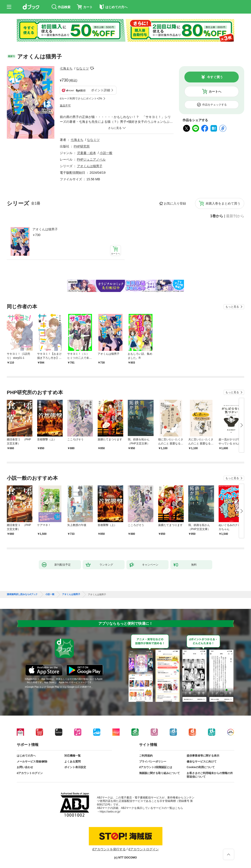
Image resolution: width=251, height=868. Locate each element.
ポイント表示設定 (75, 767)
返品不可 (65, 106)
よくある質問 (72, 762)
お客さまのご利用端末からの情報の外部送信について (210, 775)
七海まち (66, 68)
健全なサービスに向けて (202, 762)
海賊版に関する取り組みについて (159, 773)
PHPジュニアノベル (91, 159)
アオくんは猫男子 (45, 229)
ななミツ (82, 68)
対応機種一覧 (72, 756)
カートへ (215, 92)
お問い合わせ (25, 767)
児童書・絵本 (87, 153)
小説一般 (106, 153)
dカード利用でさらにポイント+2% (81, 99)
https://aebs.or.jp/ (110, 812)
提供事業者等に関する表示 (203, 756)
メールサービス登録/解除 (32, 762)
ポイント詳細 (101, 90)
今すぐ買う (215, 77)
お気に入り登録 (175, 203)
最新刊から (235, 216)
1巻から (217, 216)
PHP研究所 (82, 146)
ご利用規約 (146, 756)
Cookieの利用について (201, 767)
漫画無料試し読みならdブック (22, 594)
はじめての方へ (26, 756)
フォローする (92, 68)
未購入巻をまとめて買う (223, 203)
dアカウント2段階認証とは (156, 767)
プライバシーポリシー (153, 762)
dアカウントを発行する (109, 849)
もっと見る (232, 307)
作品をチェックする (215, 105)
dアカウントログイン (30, 773)
